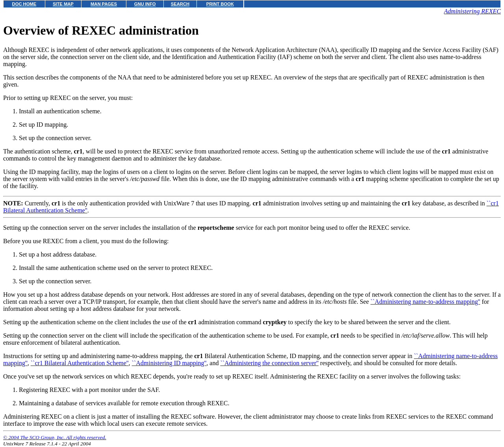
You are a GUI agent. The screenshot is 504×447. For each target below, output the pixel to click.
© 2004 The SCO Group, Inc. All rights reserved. (55, 437)
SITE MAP (63, 4)
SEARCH (180, 4)
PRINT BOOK (220, 4)
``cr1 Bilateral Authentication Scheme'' (80, 363)
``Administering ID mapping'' (169, 363)
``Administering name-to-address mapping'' (425, 302)
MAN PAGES (104, 4)
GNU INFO (145, 4)
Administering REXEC (472, 11)
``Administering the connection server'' (269, 363)
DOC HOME (24, 4)
